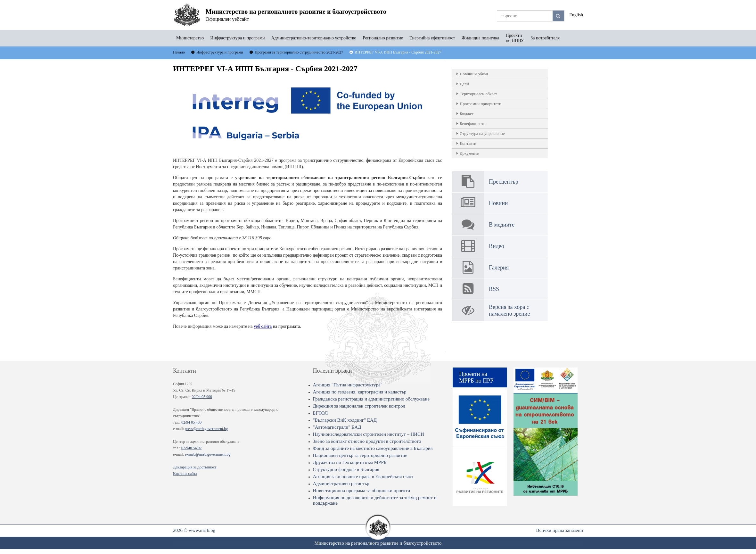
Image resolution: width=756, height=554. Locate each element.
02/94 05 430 (191, 422)
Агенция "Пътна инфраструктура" (348, 385)
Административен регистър (341, 484)
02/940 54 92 (191, 448)
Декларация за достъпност (195, 467)
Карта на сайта (185, 474)
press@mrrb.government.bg (206, 429)
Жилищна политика (481, 38)
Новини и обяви (474, 74)
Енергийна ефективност (432, 38)
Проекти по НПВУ (515, 38)
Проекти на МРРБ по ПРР (476, 377)
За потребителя (545, 38)
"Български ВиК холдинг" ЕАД (345, 420)
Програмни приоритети (481, 104)
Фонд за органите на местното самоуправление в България (373, 448)
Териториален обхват (478, 94)
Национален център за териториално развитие (360, 455)
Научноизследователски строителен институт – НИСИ (369, 434)
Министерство (190, 38)
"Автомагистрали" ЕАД (337, 427)
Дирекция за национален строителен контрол (359, 406)
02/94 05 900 (202, 397)
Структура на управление (482, 133)
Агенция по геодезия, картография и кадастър (360, 392)
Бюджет (467, 114)
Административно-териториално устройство (314, 38)
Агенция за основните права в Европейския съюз (363, 476)
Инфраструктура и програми (237, 38)
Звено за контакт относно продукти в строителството (367, 441)
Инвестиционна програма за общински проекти (362, 491)
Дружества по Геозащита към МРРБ (350, 462)
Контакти (468, 143)
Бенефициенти (473, 124)
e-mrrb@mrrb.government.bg (208, 454)
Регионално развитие (383, 38)
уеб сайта (263, 326)
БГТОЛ (320, 413)
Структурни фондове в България (346, 469)
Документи (469, 153)
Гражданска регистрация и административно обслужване (371, 399)
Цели (464, 84)
